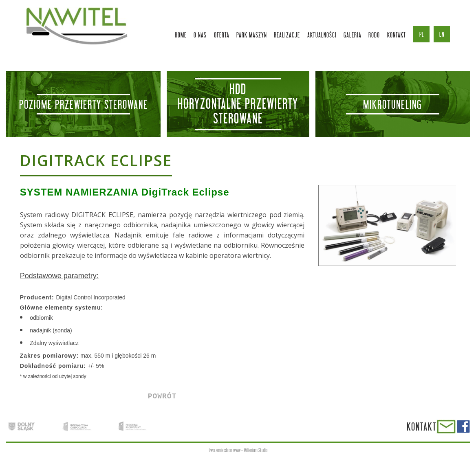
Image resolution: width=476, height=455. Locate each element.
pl (422, 34)
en (442, 34)
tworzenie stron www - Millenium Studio (238, 450)
